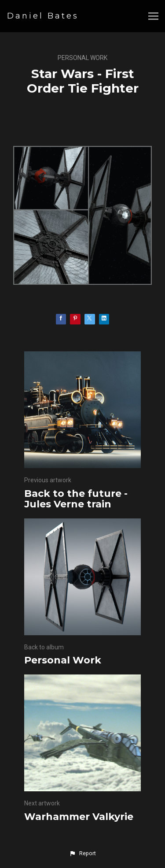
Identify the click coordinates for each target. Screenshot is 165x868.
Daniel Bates (43, 16)
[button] (82, 853)
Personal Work (82, 58)
